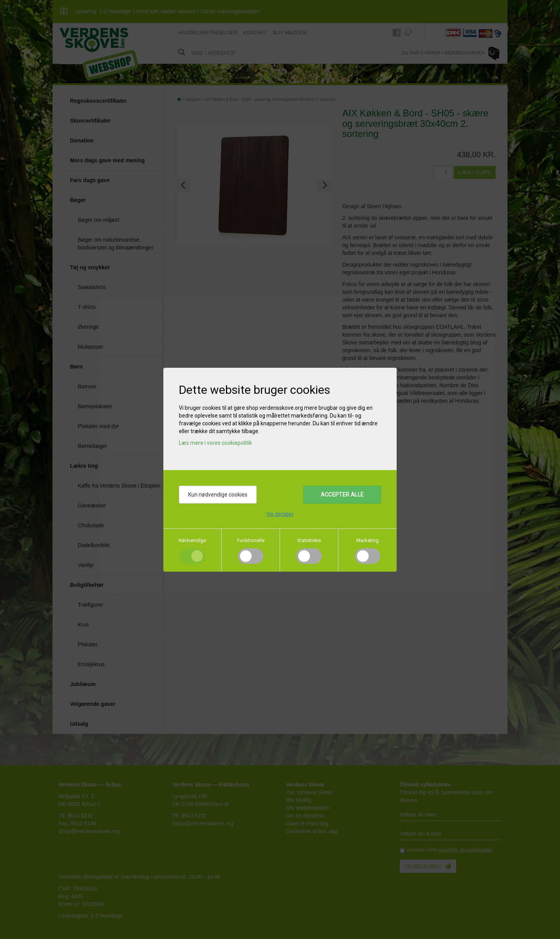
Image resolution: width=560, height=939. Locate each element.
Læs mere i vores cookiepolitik (215, 443)
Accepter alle (342, 495)
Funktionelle (251, 540)
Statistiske (309, 540)
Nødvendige (192, 540)
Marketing (367, 540)
